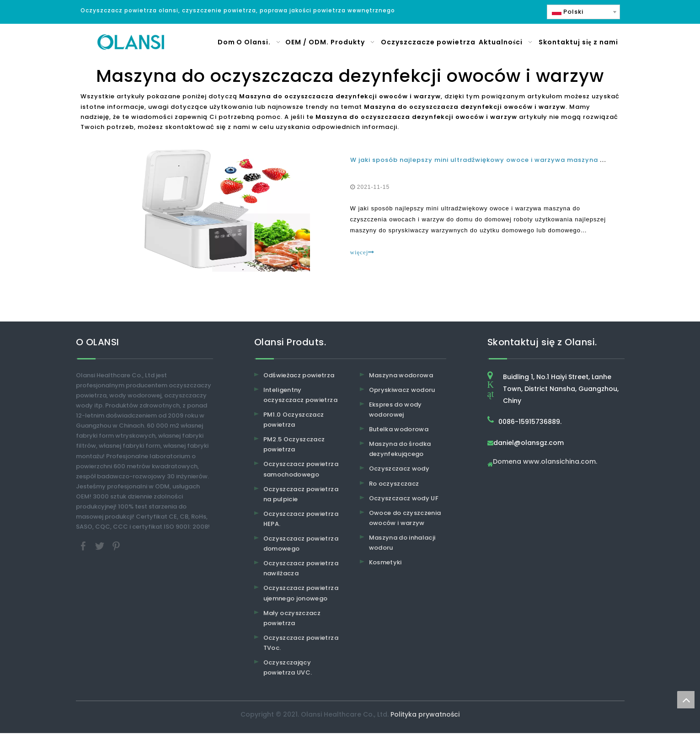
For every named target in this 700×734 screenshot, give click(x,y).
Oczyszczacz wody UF (404, 499)
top (686, 700)
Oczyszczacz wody (399, 470)
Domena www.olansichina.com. (545, 463)
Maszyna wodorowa (401, 376)
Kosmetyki (385, 563)
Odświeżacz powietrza (299, 376)
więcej (363, 253)
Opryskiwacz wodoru (402, 391)
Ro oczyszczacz (394, 485)
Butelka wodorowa (399, 430)
